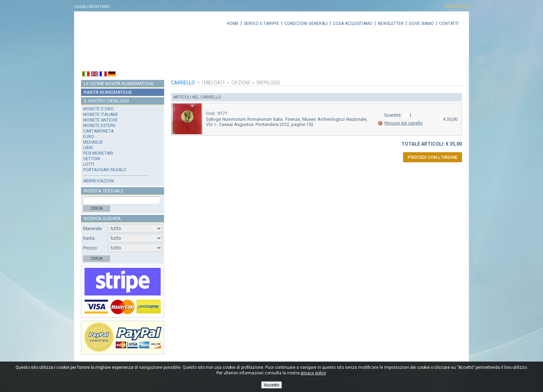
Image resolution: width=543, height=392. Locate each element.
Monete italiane (101, 115)
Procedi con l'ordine (433, 157)
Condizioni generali (306, 24)
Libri (88, 148)
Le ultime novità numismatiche (119, 84)
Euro (89, 137)
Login (80, 7)
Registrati (99, 7)
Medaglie (93, 142)
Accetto (271, 385)
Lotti (89, 164)
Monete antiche (100, 120)
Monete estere (99, 126)
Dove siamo (421, 24)
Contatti (449, 24)
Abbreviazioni (99, 181)
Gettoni (92, 159)
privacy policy (313, 373)
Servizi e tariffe (261, 24)
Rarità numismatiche (108, 92)
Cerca (97, 208)
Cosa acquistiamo (353, 24)
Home (233, 24)
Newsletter (391, 24)
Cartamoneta (98, 131)
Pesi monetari (98, 153)
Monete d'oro (98, 109)
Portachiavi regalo (105, 170)
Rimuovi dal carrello (403, 123)
